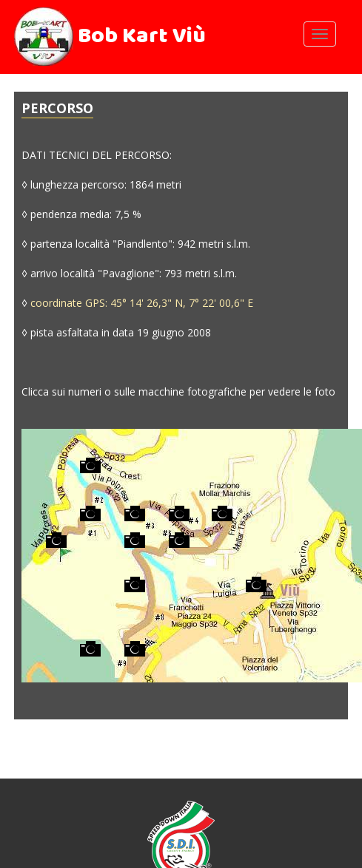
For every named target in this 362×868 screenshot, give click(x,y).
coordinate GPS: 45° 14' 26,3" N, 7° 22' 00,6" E (142, 303)
